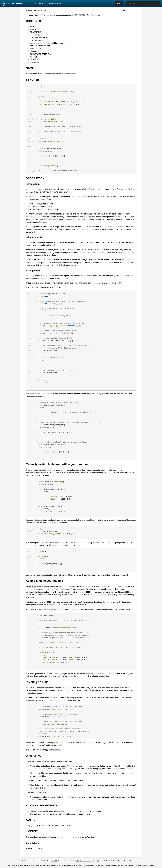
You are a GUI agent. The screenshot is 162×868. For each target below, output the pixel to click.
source (40, 11)
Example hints (40, 40)
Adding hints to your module (41, 46)
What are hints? (40, 38)
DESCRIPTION (36, 32)
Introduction (39, 35)
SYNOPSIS (35, 29)
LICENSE (34, 60)
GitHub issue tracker (82, 861)
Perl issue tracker (88, 865)
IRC (108, 865)
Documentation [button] (52, 4)
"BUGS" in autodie (126, 773)
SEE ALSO (34, 62)
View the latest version (91, 15)
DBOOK (54, 861)
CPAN (45, 11)
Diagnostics (35, 51)
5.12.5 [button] (31, 4)
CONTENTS (33, 21)
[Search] (143, 4)
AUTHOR (34, 57)
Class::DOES (38, 848)
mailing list (100, 865)
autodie (32, 189)
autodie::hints (31, 10)
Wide (119, 4)
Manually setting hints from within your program (49, 43)
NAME (33, 27)
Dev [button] (40, 4)
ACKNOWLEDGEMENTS (40, 54)
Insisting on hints (37, 49)
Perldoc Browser (13, 4)
